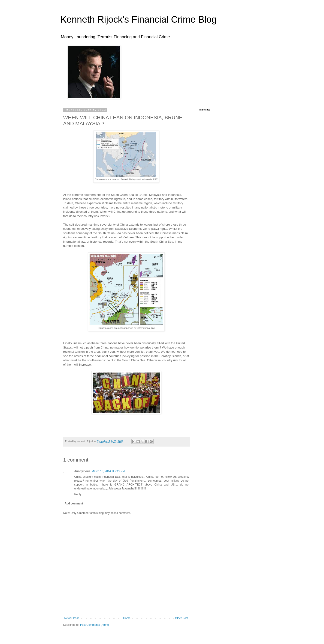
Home (127, 618)
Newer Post (72, 618)
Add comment (74, 504)
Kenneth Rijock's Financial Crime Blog (139, 19)
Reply (78, 494)
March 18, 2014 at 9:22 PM (108, 471)
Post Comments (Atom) (95, 625)
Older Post (182, 618)
